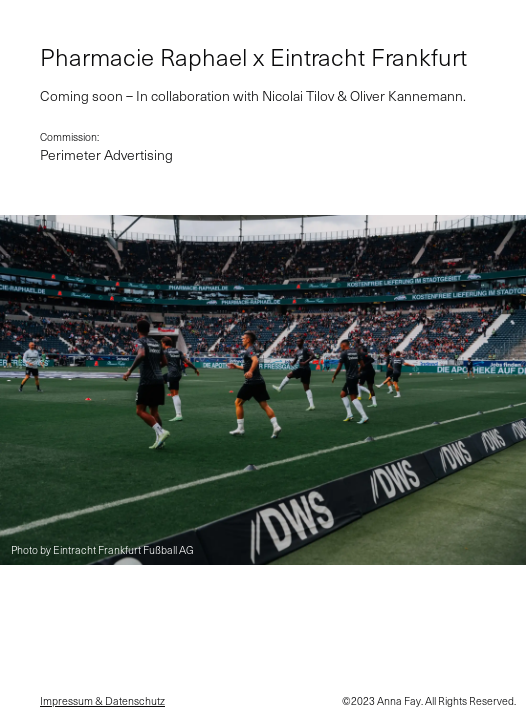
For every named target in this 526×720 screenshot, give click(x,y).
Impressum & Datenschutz (102, 701)
